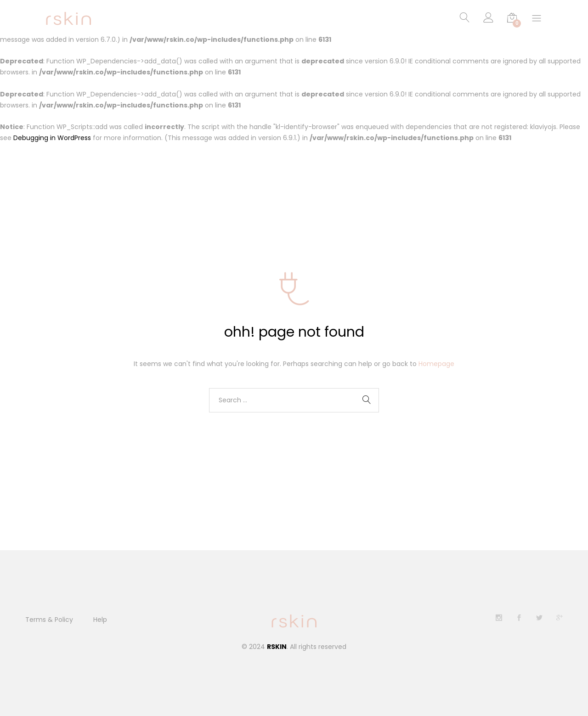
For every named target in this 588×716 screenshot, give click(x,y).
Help (100, 620)
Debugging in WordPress (52, 138)
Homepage (436, 364)
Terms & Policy (49, 620)
